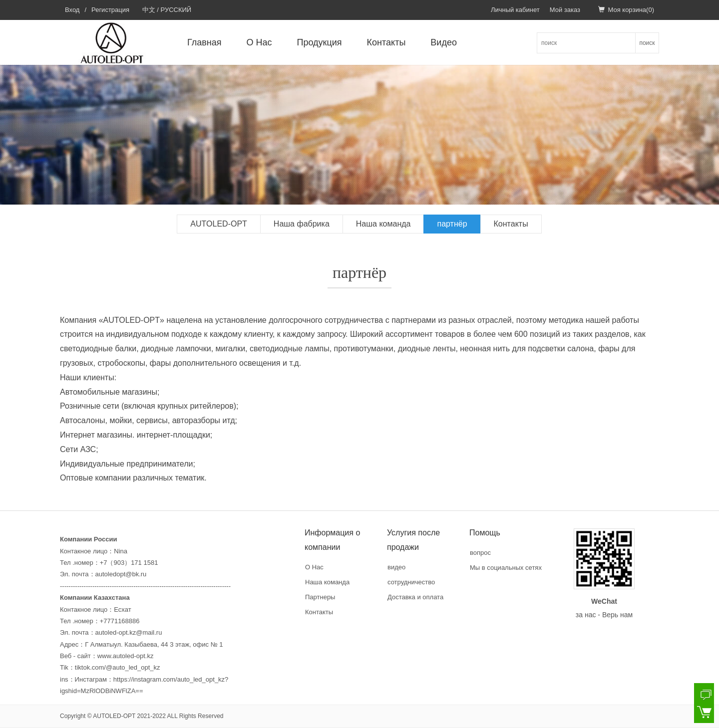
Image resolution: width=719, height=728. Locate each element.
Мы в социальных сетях (506, 568)
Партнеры (320, 597)
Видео (444, 42)
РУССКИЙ (176, 10)
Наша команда (383, 224)
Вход (72, 10)
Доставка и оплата (415, 597)
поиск (647, 43)
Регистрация (110, 10)
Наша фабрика (302, 224)
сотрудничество (411, 582)
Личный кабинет (515, 10)
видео (396, 567)
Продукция (320, 42)
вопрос (480, 553)
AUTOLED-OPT (219, 224)
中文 (149, 10)
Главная (204, 42)
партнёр (452, 224)
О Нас (259, 42)
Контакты (386, 42)
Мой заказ (565, 10)
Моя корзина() (626, 10)
